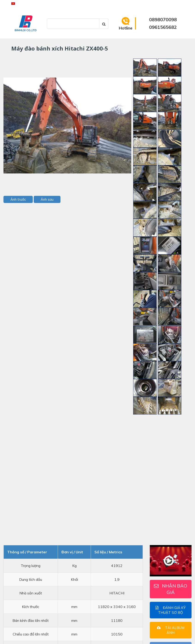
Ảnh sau (47, 199)
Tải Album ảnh (171, 630)
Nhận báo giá (171, 589)
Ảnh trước (18, 199)
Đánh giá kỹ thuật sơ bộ (171, 610)
